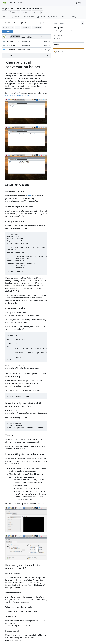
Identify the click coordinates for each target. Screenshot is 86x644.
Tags (43, 23)
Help (20, 3)
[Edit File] (48, 55)
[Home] (4, 3)
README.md (10, 49)
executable (10, 41)
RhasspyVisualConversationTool (26, 8)
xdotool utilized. (27, 37)
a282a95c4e (15, 37)
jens (7, 8)
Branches (26, 23)
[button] (17, 27)
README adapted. (25, 49)
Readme (57, 35)
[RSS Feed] (4, 12)
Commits (10, 23)
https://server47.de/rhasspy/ (17, 95)
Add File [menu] (38, 27)
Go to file (26, 27)
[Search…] (82, 23)
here (30, 196)
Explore (12, 3)
